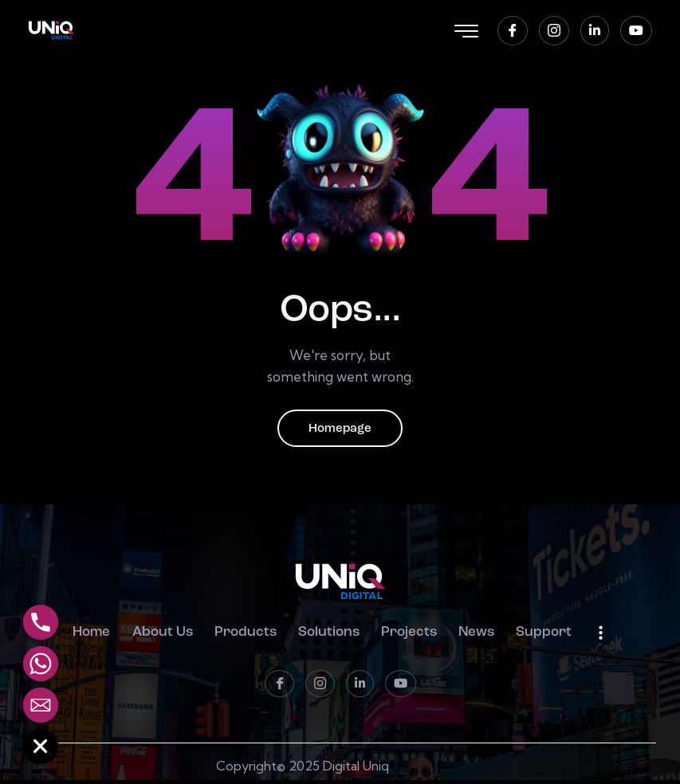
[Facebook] (513, 31)
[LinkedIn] (595, 31)
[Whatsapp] (41, 664)
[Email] (41, 705)
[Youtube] (636, 31)
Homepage (340, 430)
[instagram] (554, 31)
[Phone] (41, 622)
